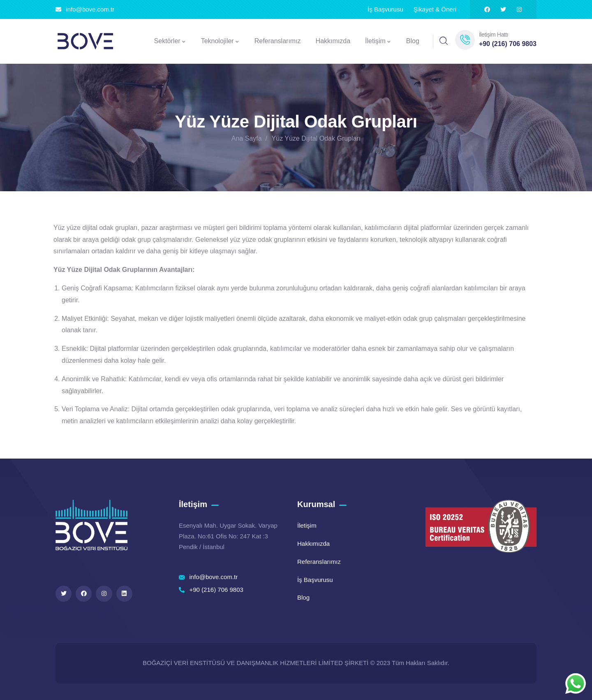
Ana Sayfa (247, 138)
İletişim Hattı (494, 35)
